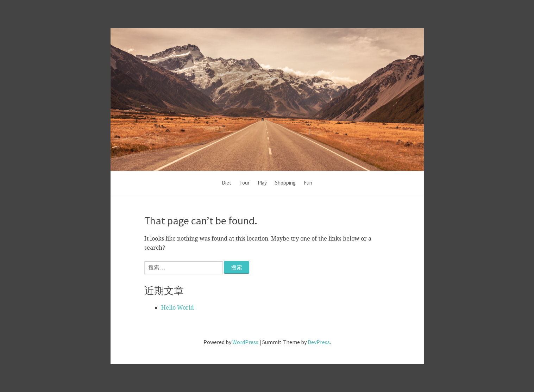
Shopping (285, 183)
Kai (267, 87)
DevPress (319, 342)
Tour (244, 183)
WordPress (245, 342)
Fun (308, 183)
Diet (227, 183)
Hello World (178, 307)
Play (262, 183)
